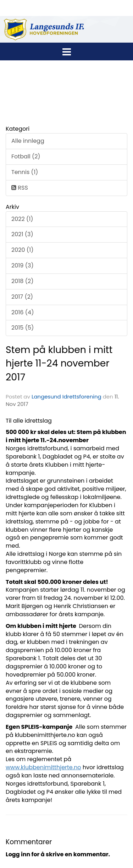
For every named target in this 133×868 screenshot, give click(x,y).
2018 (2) (22, 281)
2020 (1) (22, 250)
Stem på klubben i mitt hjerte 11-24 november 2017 (59, 363)
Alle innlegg (28, 141)
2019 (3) (23, 265)
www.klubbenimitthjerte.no (43, 767)
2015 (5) (23, 328)
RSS (20, 188)
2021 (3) (22, 234)
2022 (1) (22, 219)
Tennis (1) (25, 172)
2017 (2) (22, 297)
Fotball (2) (26, 156)
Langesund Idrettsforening (67, 397)
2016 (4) (23, 312)
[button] (66, 50)
